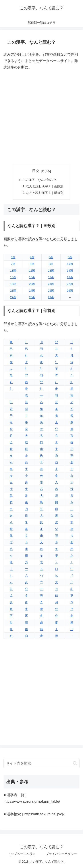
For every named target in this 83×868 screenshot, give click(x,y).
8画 (32, 264)
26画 (70, 291)
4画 (32, 257)
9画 (51, 264)
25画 (51, 291)
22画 (70, 284)
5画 (51, 257)
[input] (41, 763)
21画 (51, 284)
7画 (13, 264)
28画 (32, 297)
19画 (13, 284)
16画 (32, 277)
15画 (13, 277)
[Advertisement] (41, 117)
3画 (13, 257)
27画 (13, 297)
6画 (70, 257)
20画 (32, 284)
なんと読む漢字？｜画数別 (45, 186)
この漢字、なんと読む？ (39, 180)
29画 (51, 297)
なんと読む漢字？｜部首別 (45, 193)
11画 (13, 271)
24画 (32, 291)
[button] (75, 763)
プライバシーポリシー (61, 854)
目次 (36, 171)
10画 (70, 264)
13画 (51, 271)
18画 (70, 277)
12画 (32, 271)
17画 (51, 277)
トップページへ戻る (22, 854)
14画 (70, 271)
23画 (13, 291)
